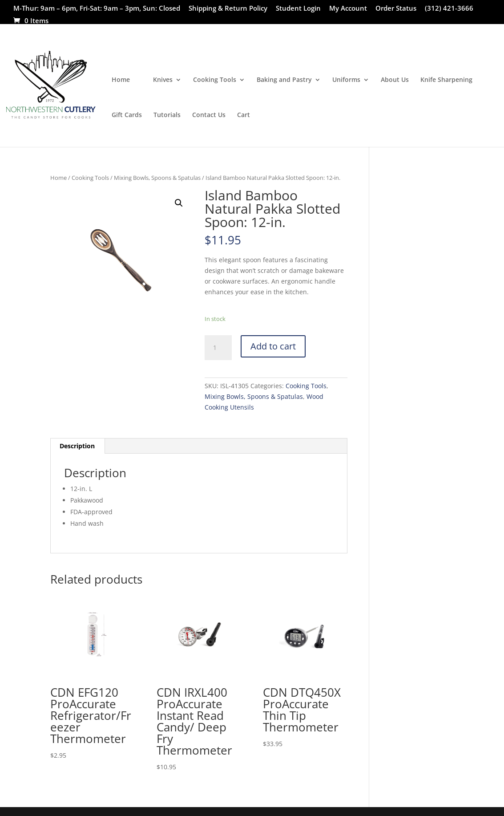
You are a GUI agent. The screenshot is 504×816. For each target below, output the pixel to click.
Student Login (298, 9)
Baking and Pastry (284, 80)
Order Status (396, 9)
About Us (395, 80)
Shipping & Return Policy (228, 9)
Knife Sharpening (446, 80)
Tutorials (167, 115)
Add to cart (273, 346)
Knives (163, 80)
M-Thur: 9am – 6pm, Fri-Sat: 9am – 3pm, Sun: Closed (97, 9)
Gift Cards (127, 115)
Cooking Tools (215, 80)
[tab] (77, 446)
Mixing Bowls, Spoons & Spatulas (157, 178)
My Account (348, 9)
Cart (244, 115)
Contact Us (209, 115)
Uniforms (346, 80)
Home (121, 80)
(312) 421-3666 (449, 9)
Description (77, 446)
